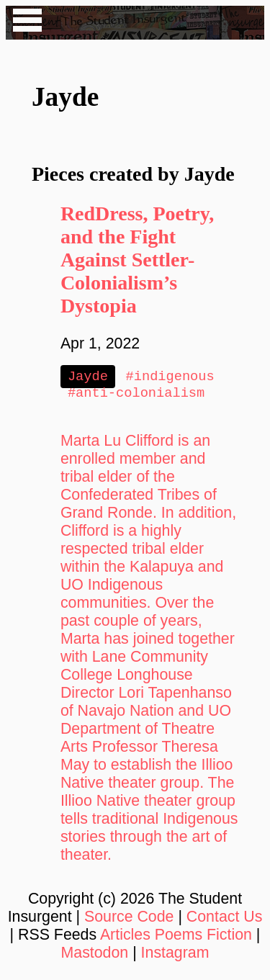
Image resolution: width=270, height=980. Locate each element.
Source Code (129, 920)
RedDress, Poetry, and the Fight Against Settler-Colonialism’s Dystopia (137, 260)
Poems (179, 938)
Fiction (229, 938)
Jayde (88, 377)
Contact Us (225, 920)
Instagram (175, 956)
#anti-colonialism (136, 395)
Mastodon (95, 956)
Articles (125, 938)
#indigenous (170, 377)
